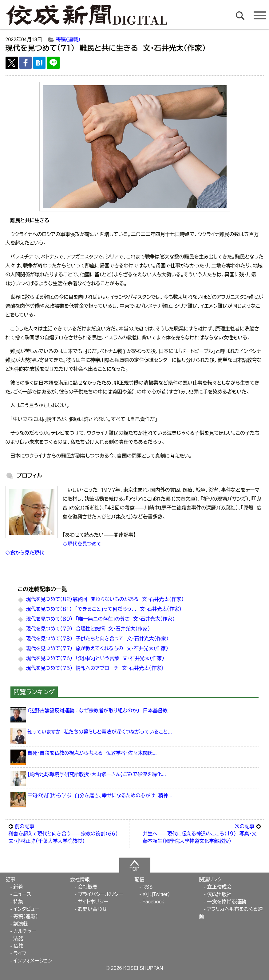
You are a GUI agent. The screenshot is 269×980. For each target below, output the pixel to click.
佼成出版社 (219, 894)
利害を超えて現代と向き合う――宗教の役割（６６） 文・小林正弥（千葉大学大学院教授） (67, 833)
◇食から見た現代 (25, 553)
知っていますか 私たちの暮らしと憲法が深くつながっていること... (100, 732)
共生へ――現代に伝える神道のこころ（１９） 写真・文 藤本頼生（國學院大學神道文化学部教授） (202, 833)
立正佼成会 (219, 887)
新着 (18, 887)
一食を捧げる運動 (226, 902)
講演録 (21, 924)
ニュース (22, 894)
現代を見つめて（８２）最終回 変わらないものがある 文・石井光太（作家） (105, 599)
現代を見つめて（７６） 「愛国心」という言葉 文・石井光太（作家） (95, 658)
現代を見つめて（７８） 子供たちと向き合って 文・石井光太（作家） (97, 639)
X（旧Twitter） (156, 894)
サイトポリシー (93, 902)
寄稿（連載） (68, 40)
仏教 (18, 946)
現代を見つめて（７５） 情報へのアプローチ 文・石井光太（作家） (95, 668)
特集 (18, 902)
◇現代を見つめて (82, 544)
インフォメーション (33, 961)
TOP (134, 866)
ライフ (20, 953)
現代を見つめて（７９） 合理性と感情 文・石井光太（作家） (88, 629)
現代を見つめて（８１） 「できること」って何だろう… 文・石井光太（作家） (104, 609)
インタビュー (26, 909)
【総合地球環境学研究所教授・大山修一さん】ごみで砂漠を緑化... (97, 774)
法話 (18, 939)
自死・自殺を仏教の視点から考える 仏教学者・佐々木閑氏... (92, 753)
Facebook (153, 902)
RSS (147, 887)
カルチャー (25, 931)
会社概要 (88, 887)
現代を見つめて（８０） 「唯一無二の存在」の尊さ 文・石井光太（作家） (101, 619)
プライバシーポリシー (101, 894)
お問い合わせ (92, 909)
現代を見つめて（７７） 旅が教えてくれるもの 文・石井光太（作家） (97, 648)
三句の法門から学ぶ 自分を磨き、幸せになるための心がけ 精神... (100, 796)
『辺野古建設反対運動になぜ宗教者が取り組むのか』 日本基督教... (99, 711)
